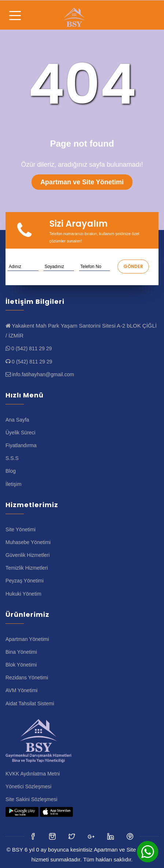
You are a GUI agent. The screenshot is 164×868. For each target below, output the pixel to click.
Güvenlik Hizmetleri (28, 555)
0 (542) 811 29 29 (32, 348)
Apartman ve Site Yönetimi (82, 182)
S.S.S (12, 458)
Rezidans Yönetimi (27, 678)
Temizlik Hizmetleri (27, 568)
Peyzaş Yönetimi (25, 581)
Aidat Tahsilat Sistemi (30, 703)
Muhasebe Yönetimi (28, 542)
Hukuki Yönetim (23, 594)
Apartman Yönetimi (27, 639)
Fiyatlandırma (21, 445)
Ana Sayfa (17, 420)
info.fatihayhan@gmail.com (43, 374)
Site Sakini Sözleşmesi (31, 799)
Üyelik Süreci (20, 433)
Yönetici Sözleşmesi (28, 786)
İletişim (14, 484)
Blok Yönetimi (21, 665)
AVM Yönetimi (21, 690)
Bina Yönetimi (21, 652)
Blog (11, 471)
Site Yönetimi (20, 529)
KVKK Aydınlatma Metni (33, 774)
